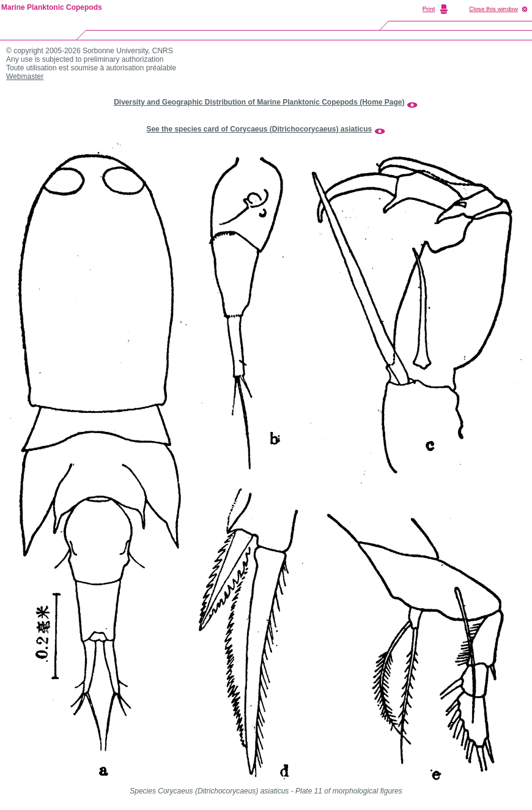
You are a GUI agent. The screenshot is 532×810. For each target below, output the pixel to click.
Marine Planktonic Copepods (52, 7)
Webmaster (25, 76)
